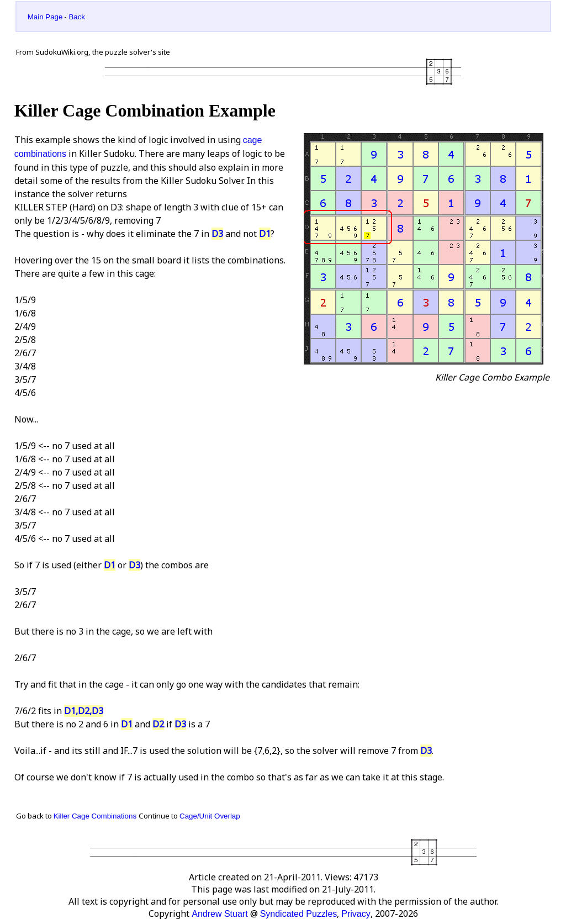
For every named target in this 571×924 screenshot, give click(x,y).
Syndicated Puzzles (299, 914)
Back (77, 17)
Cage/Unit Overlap (210, 816)
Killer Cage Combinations (95, 816)
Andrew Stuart (220, 914)
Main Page (45, 17)
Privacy (356, 914)
